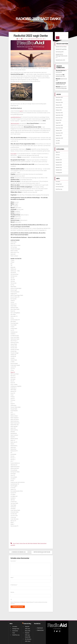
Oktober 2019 (59, 133)
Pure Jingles (13, 154)
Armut (14, 543)
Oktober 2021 (59, 118)
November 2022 (59, 110)
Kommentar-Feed (60, 184)
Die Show (58, 152)
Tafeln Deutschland (42, 543)
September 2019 (59, 135)
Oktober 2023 (59, 107)
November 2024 (59, 100)
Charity (18, 543)
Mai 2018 (58, 140)
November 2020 (59, 125)
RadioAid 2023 (59, 162)
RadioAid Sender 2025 (60, 57)
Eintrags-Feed (59, 181)
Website (12, 592)
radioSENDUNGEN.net (16, 117)
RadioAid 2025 (59, 167)
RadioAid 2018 (59, 157)
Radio (31, 543)
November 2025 (59, 95)
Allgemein (33, 39)
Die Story (58, 155)
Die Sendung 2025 (60, 49)
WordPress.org (59, 186)
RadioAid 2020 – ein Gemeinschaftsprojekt (61, 85)
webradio (13, 545)
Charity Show (23, 543)
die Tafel (28, 543)
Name (12, 577)
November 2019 (59, 130)
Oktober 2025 (59, 97)
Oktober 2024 (59, 102)
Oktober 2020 (59, 128)
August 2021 (58, 120)
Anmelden (58, 179)
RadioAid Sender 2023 (60, 74)
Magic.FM (13, 372)
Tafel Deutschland (15, 123)
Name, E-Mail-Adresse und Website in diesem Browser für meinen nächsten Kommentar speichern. (29, 603)
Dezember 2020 (59, 123)
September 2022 (59, 112)
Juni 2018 (58, 138)
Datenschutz (40, 630)
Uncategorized (59, 170)
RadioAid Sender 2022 (60, 82)
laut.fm (21, 111)
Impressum (40, 628)
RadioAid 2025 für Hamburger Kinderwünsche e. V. (62, 53)
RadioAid (35, 543)
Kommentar (13, 561)
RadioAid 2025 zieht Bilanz (61, 44)
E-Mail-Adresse (14, 585)
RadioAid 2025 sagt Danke (61, 47)
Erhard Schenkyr (59, 72)
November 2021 (59, 115)
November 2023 (59, 105)
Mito (19, 39)
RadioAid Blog (27, 624)
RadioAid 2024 (59, 165)
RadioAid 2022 (39, 39)
